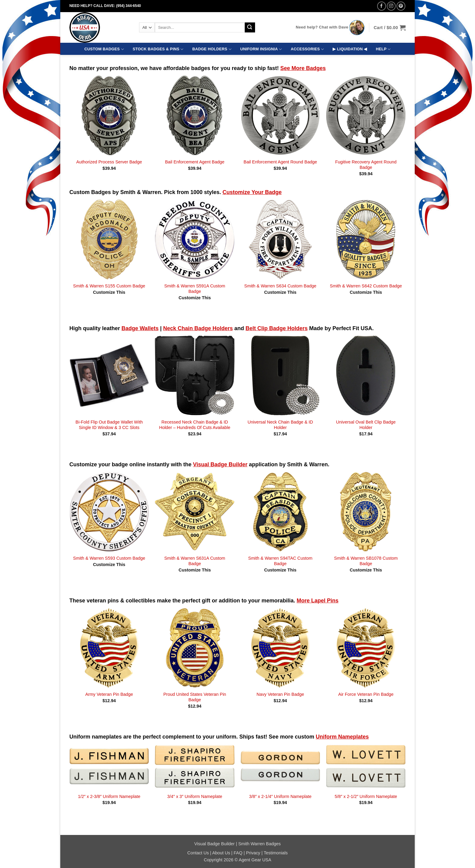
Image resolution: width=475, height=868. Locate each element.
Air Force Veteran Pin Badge (366, 694)
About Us (221, 853)
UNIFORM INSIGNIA (261, 49)
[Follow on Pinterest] (401, 6)
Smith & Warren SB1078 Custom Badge (366, 561)
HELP (383, 49)
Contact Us (198, 853)
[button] (390, 28)
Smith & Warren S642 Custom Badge (366, 286)
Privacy (253, 853)
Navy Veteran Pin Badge (280, 694)
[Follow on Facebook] (382, 6)
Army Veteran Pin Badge (109, 694)
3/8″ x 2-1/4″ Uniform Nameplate (280, 796)
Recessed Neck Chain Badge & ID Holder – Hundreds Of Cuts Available (195, 425)
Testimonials (276, 853)
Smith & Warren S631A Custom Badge (195, 561)
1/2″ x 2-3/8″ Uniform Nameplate (109, 796)
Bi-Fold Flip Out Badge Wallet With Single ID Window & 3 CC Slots (109, 425)
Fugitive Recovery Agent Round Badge (366, 165)
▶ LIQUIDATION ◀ (350, 49)
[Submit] (250, 28)
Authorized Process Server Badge (109, 162)
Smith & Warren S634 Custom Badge (280, 286)
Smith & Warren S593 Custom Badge (109, 558)
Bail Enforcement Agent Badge (195, 162)
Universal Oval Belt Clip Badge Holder (366, 425)
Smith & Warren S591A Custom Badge (195, 289)
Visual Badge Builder (214, 844)
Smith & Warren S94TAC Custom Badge (280, 561)
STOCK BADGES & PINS (158, 49)
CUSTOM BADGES (104, 49)
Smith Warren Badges (259, 844)
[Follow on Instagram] (391, 6)
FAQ (238, 853)
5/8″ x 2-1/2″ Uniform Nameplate (366, 796)
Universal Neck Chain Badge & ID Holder (280, 425)
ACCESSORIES (307, 49)
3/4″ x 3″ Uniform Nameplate (195, 796)
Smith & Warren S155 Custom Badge (109, 286)
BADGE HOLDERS (212, 49)
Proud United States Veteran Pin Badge (195, 697)
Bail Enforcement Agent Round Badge (280, 162)
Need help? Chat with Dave (322, 27)
